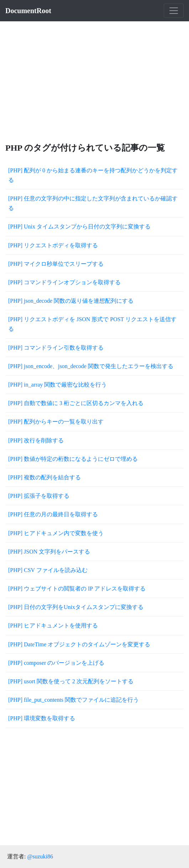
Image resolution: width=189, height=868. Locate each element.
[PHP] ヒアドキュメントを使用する (53, 626)
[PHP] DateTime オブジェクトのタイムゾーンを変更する (79, 644)
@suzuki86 (40, 856)
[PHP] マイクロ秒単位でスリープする (56, 264)
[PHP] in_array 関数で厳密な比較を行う (57, 385)
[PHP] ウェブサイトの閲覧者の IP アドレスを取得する (77, 589)
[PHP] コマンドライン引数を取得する (56, 348)
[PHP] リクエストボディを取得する (53, 245)
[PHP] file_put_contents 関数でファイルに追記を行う (73, 700)
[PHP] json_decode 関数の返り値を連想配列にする (71, 301)
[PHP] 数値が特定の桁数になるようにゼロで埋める (73, 459)
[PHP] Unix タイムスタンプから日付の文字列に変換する (79, 227)
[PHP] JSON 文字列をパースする (49, 552)
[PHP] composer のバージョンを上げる (56, 663)
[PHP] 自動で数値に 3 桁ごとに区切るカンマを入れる (76, 403)
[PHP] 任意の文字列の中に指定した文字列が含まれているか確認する (93, 203)
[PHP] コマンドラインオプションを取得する (64, 282)
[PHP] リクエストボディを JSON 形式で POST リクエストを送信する (92, 324)
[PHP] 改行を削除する (36, 440)
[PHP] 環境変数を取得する (42, 718)
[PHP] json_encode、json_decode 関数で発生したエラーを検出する (91, 366)
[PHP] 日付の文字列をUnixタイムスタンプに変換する (76, 607)
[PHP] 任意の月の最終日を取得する (53, 514)
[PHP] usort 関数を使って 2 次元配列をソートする (71, 681)
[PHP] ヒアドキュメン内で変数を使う (56, 533)
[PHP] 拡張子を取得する (39, 496)
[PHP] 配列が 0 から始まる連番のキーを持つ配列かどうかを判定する (93, 175)
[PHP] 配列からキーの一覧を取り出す (56, 422)
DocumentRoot (28, 11)
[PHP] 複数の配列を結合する (44, 477)
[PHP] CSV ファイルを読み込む (48, 570)
